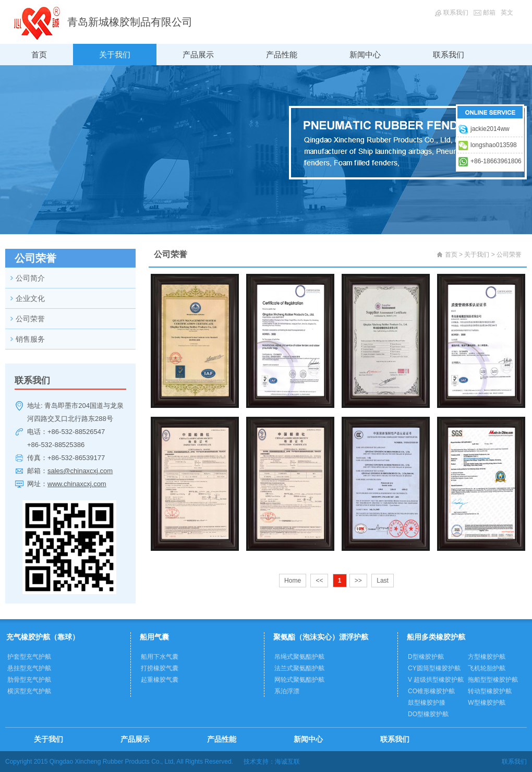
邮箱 (489, 13)
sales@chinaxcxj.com (80, 471)
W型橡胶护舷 (486, 703)
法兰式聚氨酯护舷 (299, 668)
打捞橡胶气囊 (160, 668)
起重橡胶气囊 (160, 680)
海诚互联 (287, 762)
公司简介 (30, 278)
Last (383, 581)
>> (358, 581)
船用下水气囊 (160, 657)
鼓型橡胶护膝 (427, 703)
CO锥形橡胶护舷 (431, 691)
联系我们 (456, 13)
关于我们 (115, 55)
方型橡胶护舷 (487, 657)
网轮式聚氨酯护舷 (299, 680)
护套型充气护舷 (29, 657)
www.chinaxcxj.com (77, 484)
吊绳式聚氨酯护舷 (299, 657)
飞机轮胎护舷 (487, 668)
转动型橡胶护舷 (490, 691)
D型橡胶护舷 (426, 657)
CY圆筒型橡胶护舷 (434, 668)
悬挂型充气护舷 (29, 668)
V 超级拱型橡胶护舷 (436, 680)
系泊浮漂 (287, 691)
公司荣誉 (30, 319)
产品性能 (282, 55)
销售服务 (30, 339)
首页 (39, 55)
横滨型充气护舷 (29, 691)
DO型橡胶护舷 (428, 714)
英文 (507, 13)
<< (319, 581)
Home (293, 581)
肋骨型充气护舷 (29, 680)
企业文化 (30, 298)
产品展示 (198, 55)
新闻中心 (365, 55)
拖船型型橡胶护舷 (493, 680)
